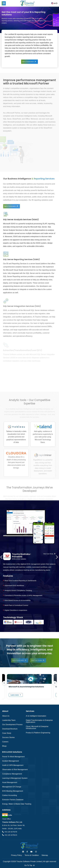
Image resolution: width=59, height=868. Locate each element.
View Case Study (48, 554)
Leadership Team (9, 720)
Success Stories (8, 737)
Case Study (7, 733)
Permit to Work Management (13, 757)
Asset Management (10, 782)
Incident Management (11, 761)
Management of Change (12, 787)
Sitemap (45, 855)
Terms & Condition (32, 855)
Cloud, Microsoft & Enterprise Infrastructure (37, 727)
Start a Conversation (28, 62)
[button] (4, 3)
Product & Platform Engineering (38, 733)
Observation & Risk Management (15, 770)
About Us (6, 716)
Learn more (15, 695)
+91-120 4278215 (10, 835)
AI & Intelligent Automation (36, 716)
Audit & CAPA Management (13, 765)
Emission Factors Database (13, 800)
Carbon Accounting (9, 795)
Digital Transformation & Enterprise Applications (39, 721)
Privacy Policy (17, 855)
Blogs (4, 746)
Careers (5, 742)
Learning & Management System (15, 778)
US (55, 3)
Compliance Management (12, 774)
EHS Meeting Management (13, 791)
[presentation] (2, 559)
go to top (30, 865)
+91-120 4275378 (10, 832)
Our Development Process (12, 725)
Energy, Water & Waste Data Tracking (17, 804)
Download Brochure (10, 729)
